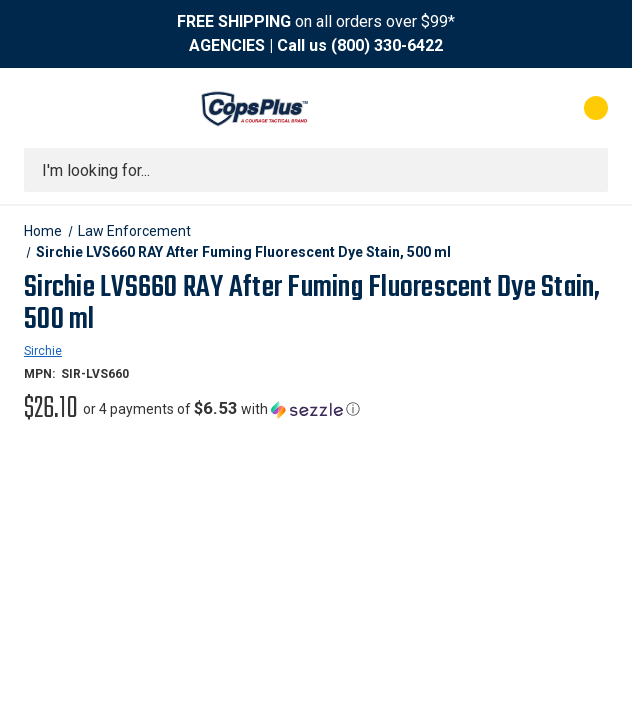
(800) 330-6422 (387, 45)
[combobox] (316, 170)
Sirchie (43, 351)
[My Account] (507, 108)
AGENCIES (227, 45)
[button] (221, 409)
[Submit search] (586, 170)
